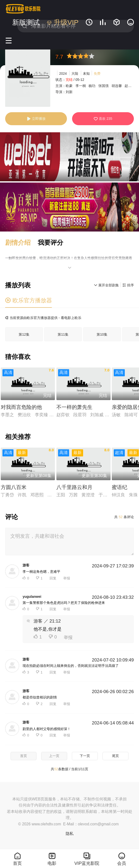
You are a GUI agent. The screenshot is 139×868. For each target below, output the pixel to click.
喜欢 (103, 119)
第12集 (24, 334)
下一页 (85, 756)
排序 (128, 285)
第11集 (63, 334)
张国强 (103, 86)
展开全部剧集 (106, 285)
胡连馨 (117, 86)
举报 (67, 578)
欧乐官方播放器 (28, 300)
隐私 (70, 834)
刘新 (69, 92)
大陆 (75, 73)
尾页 (115, 756)
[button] (21, 243)
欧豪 (69, 86)
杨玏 (92, 86)
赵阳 (128, 86)
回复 (53, 578)
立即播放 (36, 119)
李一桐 (81, 86)
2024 (63, 73)
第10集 (102, 334)
